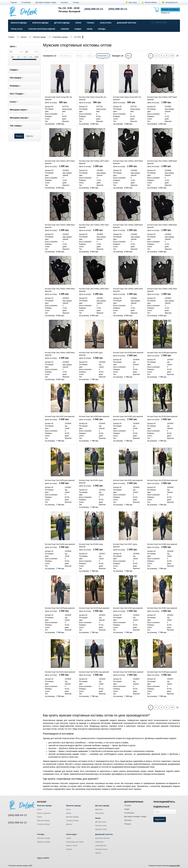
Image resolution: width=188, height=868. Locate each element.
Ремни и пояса (72, 846)
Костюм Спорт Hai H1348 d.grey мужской (91, 545)
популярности (66, 56)
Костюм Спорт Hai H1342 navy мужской (162, 608)
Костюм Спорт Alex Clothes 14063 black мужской (94, 290)
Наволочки (99, 842)
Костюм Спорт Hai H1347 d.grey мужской (125, 545)
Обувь (90, 29)
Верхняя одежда (43, 821)
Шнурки (69, 849)
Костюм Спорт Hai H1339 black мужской (128, 672)
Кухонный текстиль (102, 838)
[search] (153, 22)
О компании (26, 2)
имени (80, 56)
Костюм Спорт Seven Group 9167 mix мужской (127, 98)
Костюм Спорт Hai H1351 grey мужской (128, 480)
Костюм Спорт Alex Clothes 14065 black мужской (162, 226)
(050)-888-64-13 (118, 9)
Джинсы (69, 824)
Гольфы (91, 23)
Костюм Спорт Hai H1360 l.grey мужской (91, 354)
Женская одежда (19, 23)
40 (129, 56)
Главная (14, 2)
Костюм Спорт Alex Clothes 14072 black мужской (60, 162)
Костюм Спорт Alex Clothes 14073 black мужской (162, 98)
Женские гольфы (44, 838)
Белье (39, 809)
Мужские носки (101, 829)
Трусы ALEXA (17, 29)
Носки (78, 23)
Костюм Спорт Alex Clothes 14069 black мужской (162, 162)
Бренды (102, 29)
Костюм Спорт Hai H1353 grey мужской (60, 480)
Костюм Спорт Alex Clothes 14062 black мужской (128, 290)
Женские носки (101, 826)
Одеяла (98, 853)
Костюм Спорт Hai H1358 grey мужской (162, 353)
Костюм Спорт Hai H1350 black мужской (162, 480)
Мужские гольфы (44, 842)
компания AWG (175, 866)
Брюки (40, 817)
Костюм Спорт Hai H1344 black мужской (94, 608)
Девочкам (99, 809)
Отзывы (76, 2)
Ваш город (131, 2)
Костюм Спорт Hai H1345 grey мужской (60, 608)
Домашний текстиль (127, 23)
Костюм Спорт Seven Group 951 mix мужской (93, 98)
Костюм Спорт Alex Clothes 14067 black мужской (94, 226)
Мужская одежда (41, 23)
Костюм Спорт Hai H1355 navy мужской (128, 416)
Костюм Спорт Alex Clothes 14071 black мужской (94, 162)
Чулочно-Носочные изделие (42, 29)
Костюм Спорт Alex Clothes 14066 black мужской (128, 226)
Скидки (78, 29)
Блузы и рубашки (44, 813)
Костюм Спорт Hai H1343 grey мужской (128, 608)
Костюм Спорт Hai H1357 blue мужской (60, 416)
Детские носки (101, 822)
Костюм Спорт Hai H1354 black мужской (162, 416)
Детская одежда (62, 23)
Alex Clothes (169, 109)
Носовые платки (101, 849)
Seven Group (67, 109)
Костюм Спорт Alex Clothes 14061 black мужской (162, 290)
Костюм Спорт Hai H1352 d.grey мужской (91, 482)
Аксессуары (106, 23)
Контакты (65, 2)
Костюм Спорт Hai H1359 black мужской (128, 353)
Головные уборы (43, 824)
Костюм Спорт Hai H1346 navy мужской (162, 544)
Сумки (69, 838)
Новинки (65, 29)
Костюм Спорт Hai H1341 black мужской (60, 672)
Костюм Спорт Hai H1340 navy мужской (94, 672)
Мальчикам (100, 813)
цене (90, 56)
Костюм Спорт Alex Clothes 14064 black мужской (60, 290)
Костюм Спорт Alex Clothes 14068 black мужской (60, 226)
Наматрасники (101, 846)
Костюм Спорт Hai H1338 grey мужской (162, 672)
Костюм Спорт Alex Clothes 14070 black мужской (128, 162)
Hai (100, 365)
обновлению (103, 56)
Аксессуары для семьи (75, 842)
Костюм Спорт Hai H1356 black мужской (94, 416)
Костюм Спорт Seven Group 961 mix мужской (58, 98)
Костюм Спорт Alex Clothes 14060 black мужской (60, 354)
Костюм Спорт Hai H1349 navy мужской (60, 544)
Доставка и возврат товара (46, 2)
